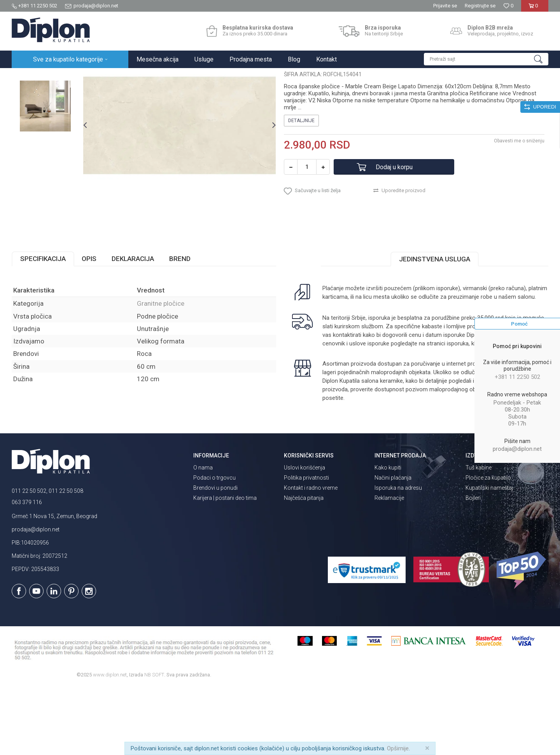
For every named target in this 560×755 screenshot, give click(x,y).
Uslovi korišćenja (304, 536)
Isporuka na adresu (398, 556)
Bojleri (473, 566)
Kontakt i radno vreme (311, 556)
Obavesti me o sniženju (519, 209)
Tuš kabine (479, 536)
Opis (89, 327)
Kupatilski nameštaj (489, 556)
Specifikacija (43, 327)
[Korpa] (535, 9)
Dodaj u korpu (394, 235)
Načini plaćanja (393, 546)
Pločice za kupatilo (488, 546)
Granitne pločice (132, 76)
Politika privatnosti (306, 546)
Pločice (100, 76)
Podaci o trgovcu (214, 546)
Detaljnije (301, 189)
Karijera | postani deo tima (225, 566)
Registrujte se (480, 6)
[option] (45, 122)
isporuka (458, 412)
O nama (203, 536)
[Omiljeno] (508, 6)
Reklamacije (389, 566)
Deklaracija (133, 327)
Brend (180, 327)
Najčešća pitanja (304, 566)
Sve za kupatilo (69, 76)
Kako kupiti (388, 536)
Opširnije (398, 748)
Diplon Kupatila (29, 76)
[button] (486, 59)
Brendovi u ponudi (215, 556)
